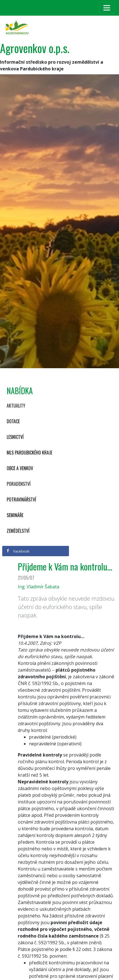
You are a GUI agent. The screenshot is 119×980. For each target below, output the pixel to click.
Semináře (15, 515)
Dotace (13, 421)
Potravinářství (21, 499)
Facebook (18, 551)
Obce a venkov (20, 468)
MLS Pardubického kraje (29, 453)
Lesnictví (15, 437)
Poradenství (19, 484)
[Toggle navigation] (107, 8)
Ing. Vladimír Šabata (39, 587)
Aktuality (16, 406)
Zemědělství (18, 531)
